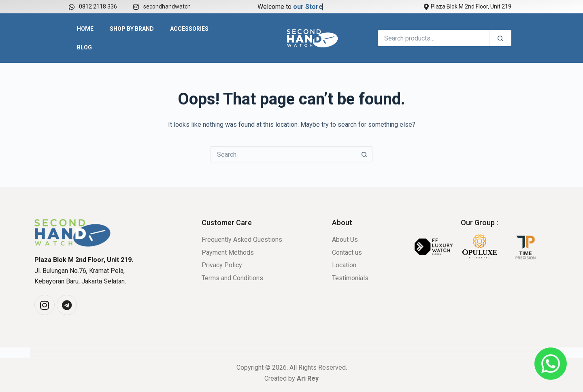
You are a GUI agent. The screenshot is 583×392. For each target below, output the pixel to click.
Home (85, 29)
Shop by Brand (132, 29)
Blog (84, 47)
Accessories (189, 29)
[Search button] (364, 154)
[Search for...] (283, 154)
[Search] (500, 38)
